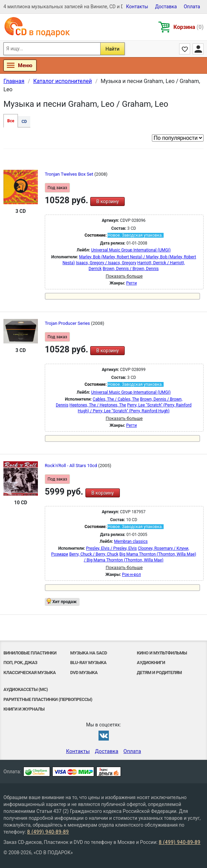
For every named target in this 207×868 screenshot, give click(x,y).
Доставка (166, 7)
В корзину (107, 201)
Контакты (137, 7)
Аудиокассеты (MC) (26, 689)
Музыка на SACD (89, 653)
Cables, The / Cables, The (116, 399)
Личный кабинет (198, 49)
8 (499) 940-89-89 (48, 832)
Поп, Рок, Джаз (20, 663)
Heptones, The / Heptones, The (98, 405)
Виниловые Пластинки (30, 653)
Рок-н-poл (131, 575)
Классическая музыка (30, 673)
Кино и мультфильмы (162, 653)
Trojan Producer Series (68, 323)
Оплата (192, 7)
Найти (112, 49)
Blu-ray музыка (88, 663)
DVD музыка (84, 673)
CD (24, 122)
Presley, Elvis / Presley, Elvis (112, 548)
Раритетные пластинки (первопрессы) (48, 699)
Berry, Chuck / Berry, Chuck (94, 554)
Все (11, 121)
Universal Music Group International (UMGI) (131, 250)
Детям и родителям (159, 673)
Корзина (189, 27)
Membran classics (131, 541)
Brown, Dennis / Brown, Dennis (131, 269)
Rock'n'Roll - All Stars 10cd (71, 466)
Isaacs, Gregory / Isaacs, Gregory (106, 263)
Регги (131, 283)
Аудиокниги (151, 663)
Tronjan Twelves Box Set (70, 174)
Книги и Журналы (24, 709)
